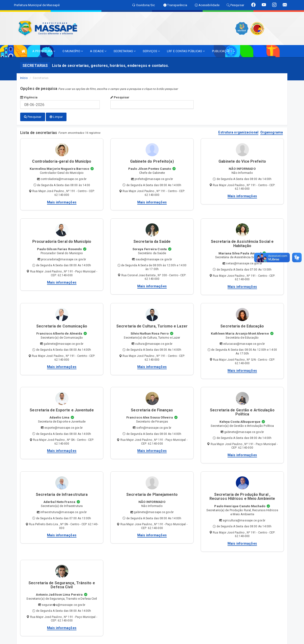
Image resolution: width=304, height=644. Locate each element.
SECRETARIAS (125, 51)
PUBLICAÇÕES (223, 51)
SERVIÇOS (151, 51)
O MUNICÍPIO (73, 51)
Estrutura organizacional (238, 132)
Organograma (272, 132)
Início (24, 78)
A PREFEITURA (44, 51)
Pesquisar (120, 97)
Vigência (29, 97)
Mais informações (62, 202)
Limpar (56, 117)
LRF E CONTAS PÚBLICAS (186, 51)
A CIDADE (98, 51)
